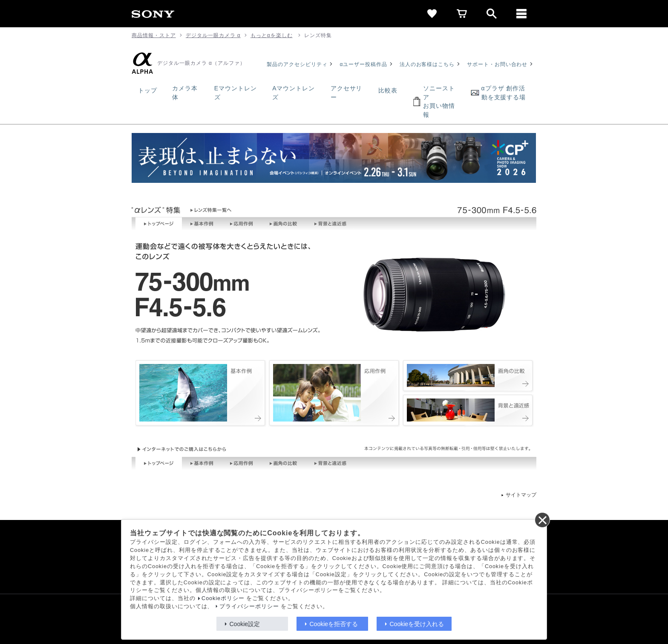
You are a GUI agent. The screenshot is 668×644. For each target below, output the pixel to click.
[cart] (462, 14)
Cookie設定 (245, 624)
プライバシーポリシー (249, 606)
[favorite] (432, 14)
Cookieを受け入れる (417, 624)
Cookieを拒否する (334, 624)
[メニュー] (521, 14)
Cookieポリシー (223, 598)
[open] (492, 14)
